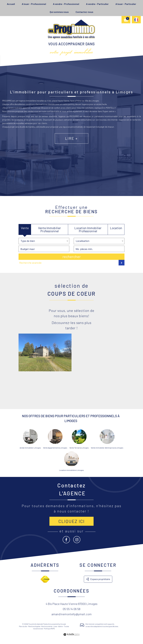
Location (116, 228)
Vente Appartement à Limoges (55, 448)
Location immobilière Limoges (71, 470)
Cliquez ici (71, 521)
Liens (55, 626)
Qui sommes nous (59, 12)
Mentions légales (34, 626)
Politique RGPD (49, 629)
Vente (25, 228)
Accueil (11, 4)
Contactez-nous (84, 12)
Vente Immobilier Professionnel (50, 229)
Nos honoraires (47, 626)
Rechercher (72, 257)
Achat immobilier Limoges (30, 448)
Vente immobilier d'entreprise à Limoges (107, 448)
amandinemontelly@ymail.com (72, 614)
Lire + (71, 148)
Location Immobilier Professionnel (88, 229)
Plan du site (23, 626)
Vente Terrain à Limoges (79, 448)
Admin (61, 626)
